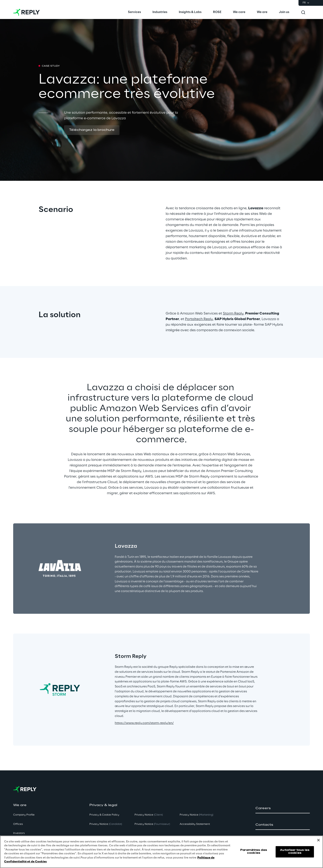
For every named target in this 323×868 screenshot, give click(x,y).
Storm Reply (233, 313)
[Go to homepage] (26, 12)
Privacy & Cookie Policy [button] (104, 815)
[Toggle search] (303, 12)
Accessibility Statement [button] (195, 824)
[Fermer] (318, 840)
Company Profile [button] (24, 815)
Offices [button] (18, 824)
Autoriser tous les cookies (295, 852)
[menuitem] (134, 12)
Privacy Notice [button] (106, 824)
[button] (92, 130)
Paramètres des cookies (254, 852)
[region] (161, 852)
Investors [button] (19, 833)
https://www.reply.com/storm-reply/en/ (144, 723)
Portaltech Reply (199, 319)
